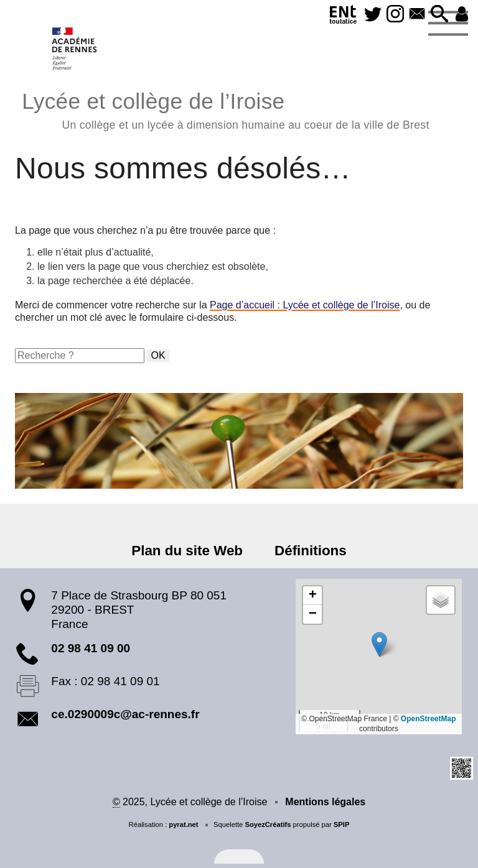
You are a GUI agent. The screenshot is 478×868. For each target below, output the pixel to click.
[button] (439, 15)
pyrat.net (183, 824)
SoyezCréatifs (268, 824)
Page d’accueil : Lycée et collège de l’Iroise (305, 305)
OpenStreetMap (429, 719)
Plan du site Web (187, 551)
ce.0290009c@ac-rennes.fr (125, 714)
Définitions (311, 551)
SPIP (342, 824)
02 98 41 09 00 (91, 648)
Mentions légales (325, 802)
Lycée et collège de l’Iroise (225, 109)
